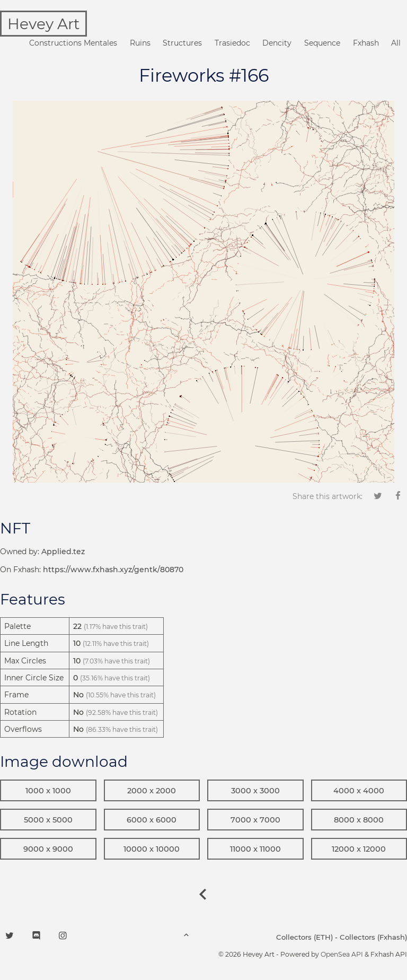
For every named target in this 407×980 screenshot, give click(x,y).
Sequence (322, 43)
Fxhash (366, 43)
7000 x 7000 (255, 820)
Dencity (277, 43)
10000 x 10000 (152, 849)
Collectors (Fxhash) (373, 937)
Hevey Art (43, 24)
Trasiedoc (232, 43)
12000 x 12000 (359, 849)
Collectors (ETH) (304, 937)
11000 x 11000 (255, 849)
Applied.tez (63, 552)
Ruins (140, 43)
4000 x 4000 (359, 791)
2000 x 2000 (152, 791)
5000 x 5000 (48, 820)
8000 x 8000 (359, 820)
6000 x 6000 (152, 820)
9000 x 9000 (48, 849)
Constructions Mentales (73, 43)
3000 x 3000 (255, 791)
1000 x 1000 (48, 791)
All (396, 43)
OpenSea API (342, 954)
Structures (182, 43)
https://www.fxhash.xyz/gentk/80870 (113, 570)
